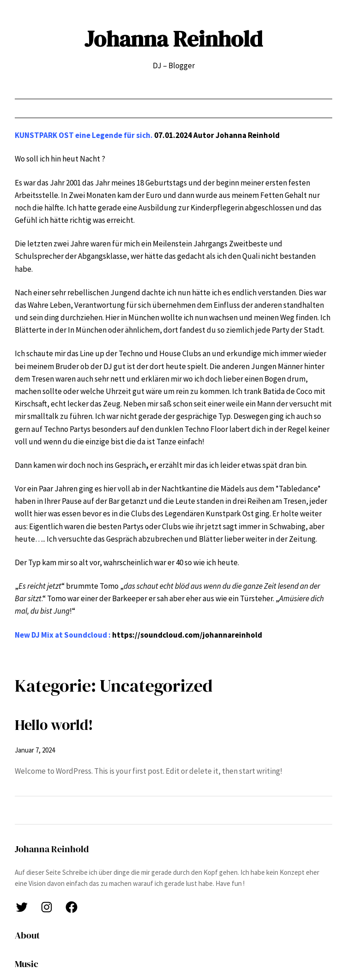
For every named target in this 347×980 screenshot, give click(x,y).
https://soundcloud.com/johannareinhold (187, 635)
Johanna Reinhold (173, 39)
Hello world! (54, 725)
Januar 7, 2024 (35, 750)
